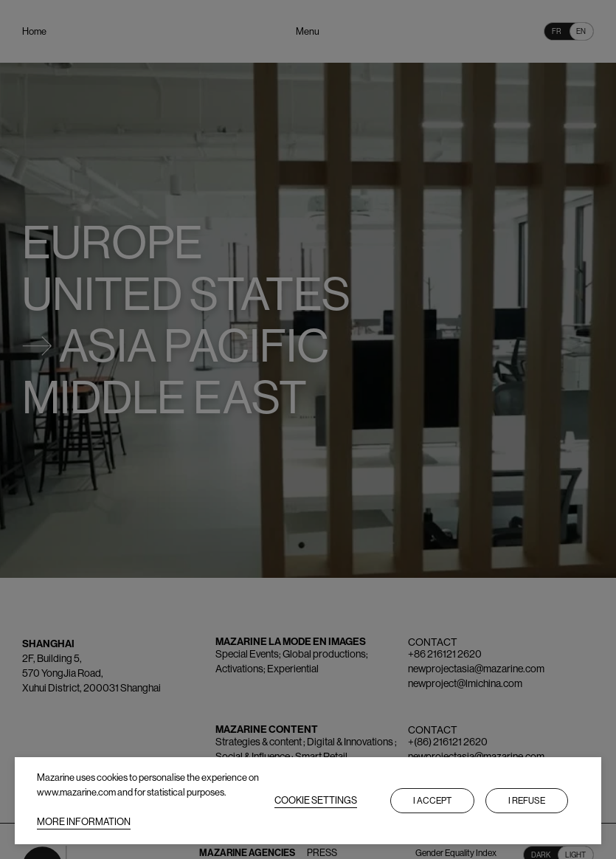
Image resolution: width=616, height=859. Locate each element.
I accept (432, 801)
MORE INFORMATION (84, 822)
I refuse (527, 801)
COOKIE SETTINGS (316, 800)
